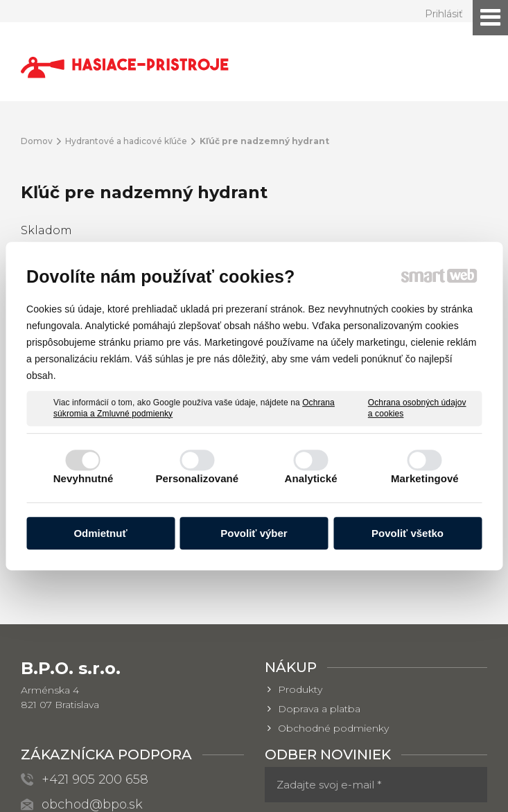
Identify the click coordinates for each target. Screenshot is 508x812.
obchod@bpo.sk (92, 664)
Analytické (311, 478)
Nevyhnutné (84, 478)
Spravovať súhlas (248, 793)
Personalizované (197, 478)
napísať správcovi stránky (255, 780)
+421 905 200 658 (95, 639)
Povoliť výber (254, 533)
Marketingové (425, 478)
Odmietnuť (100, 533)
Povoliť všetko (408, 533)
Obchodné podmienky (333, 588)
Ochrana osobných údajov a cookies (417, 408)
